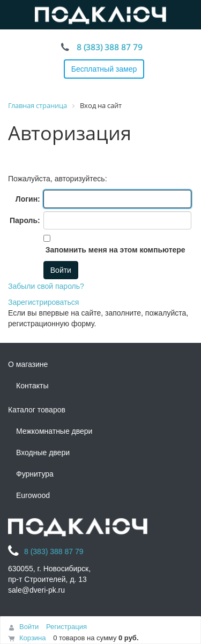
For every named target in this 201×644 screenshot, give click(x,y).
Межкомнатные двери (54, 431)
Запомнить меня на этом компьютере (114, 250)
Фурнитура (35, 474)
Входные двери (43, 453)
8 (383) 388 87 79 (110, 47)
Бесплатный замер (104, 69)
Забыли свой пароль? (46, 286)
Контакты (32, 386)
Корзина (33, 638)
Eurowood (33, 495)
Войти (29, 627)
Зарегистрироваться (43, 302)
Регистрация (66, 627)
